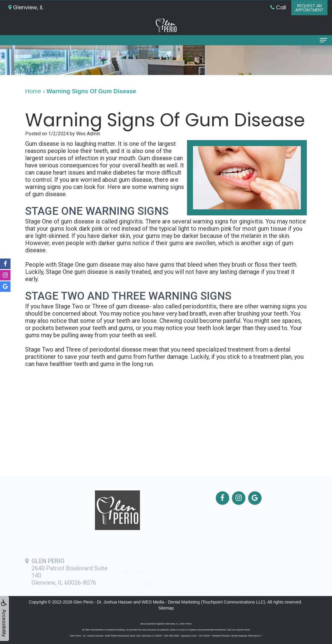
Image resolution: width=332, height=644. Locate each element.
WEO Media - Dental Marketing (171, 602)
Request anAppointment (309, 8)
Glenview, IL (26, 7)
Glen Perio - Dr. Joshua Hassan (103, 602)
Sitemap (166, 608)
